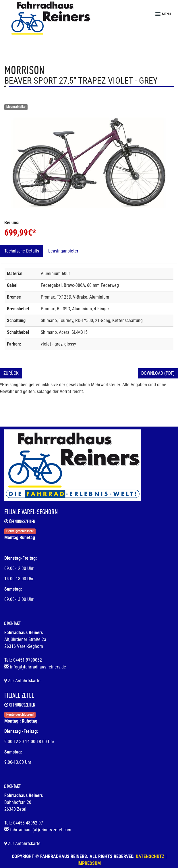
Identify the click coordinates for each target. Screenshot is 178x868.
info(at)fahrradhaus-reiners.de (38, 667)
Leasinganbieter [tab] (63, 251)
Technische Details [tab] (22, 251)
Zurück (11, 373)
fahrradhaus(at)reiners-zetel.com (41, 830)
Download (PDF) (158, 373)
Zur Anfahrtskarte (22, 681)
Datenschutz (150, 856)
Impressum (89, 863)
